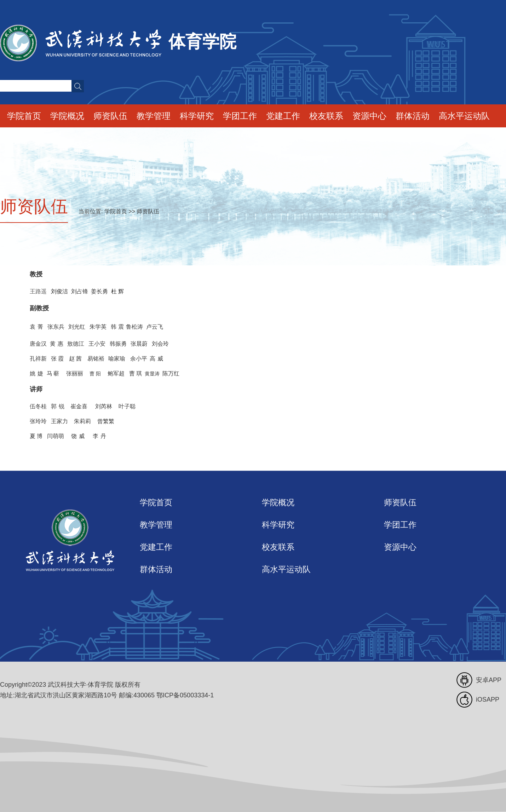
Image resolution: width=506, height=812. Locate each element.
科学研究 (197, 116)
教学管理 (154, 116)
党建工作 (283, 116)
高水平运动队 (464, 116)
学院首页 (24, 116)
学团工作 (240, 116)
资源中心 (369, 116)
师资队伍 (110, 116)
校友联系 (326, 116)
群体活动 (413, 116)
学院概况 (67, 116)
